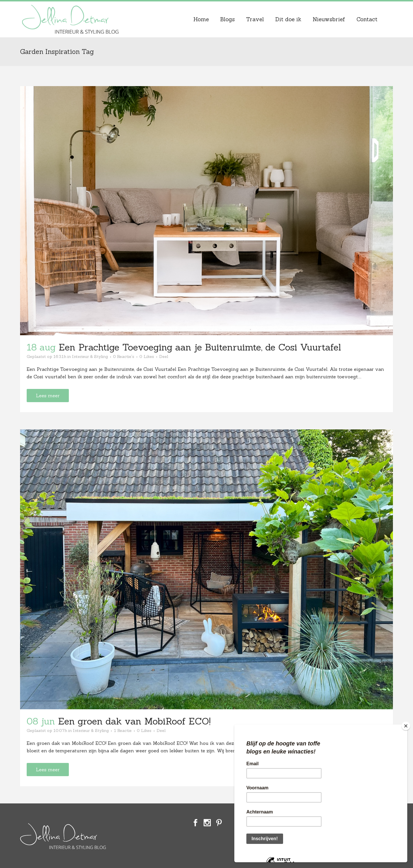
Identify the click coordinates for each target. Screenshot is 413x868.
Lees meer (48, 396)
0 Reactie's (124, 356)
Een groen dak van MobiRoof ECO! (134, 721)
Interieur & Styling (90, 356)
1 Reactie (123, 731)
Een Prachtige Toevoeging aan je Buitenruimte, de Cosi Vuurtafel (200, 347)
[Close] (406, 726)
